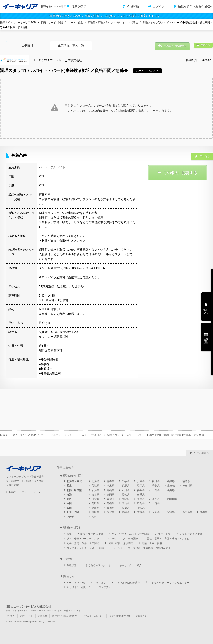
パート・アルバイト (52, 435)
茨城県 (95, 486)
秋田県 (156, 481)
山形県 (171, 481)
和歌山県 (172, 499)
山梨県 (156, 490)
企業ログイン (142, 616)
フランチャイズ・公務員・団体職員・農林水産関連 (142, 548)
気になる (206, 311)
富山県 (110, 490)
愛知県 (126, 495)
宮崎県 (171, 512)
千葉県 (156, 486)
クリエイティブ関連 (191, 534)
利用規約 (43, 616)
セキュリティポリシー (93, 616)
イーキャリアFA (76, 583)
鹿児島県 (187, 512)
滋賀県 (95, 499)
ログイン (158, 6)
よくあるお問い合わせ (98, 565)
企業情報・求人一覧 (71, 45)
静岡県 (110, 495)
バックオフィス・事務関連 (123, 539)
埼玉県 (141, 486)
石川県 (126, 490)
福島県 (186, 481)
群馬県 (126, 486)
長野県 (171, 490)
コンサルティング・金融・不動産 (85, 548)
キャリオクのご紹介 (131, 565)
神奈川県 (187, 486)
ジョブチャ (105, 587)
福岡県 (95, 512)
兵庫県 (141, 499)
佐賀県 (110, 512)
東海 (69, 495)
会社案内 (10, 616)
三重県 (141, 495)
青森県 (110, 481)
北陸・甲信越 (74, 490)
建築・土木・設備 (152, 543)
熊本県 (141, 512)
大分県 (156, 512)
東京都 (171, 486)
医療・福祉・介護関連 (120, 543)
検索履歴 (206, 341)
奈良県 (156, 499)
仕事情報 (27, 45)
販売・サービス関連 (52, 23)
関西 (69, 499)
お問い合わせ (27, 616)
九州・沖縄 (73, 512)
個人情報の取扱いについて (65, 616)
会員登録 (133, 6)
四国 (69, 508)
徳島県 (95, 508)
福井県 (141, 490)
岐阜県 (95, 495)
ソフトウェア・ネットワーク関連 (131, 534)
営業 (69, 534)
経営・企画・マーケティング (83, 539)
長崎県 (126, 512)
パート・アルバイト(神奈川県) (85, 435)
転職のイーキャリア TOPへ (24, 492)
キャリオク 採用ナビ (78, 587)
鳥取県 (95, 503)
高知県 (141, 508)
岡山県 (126, 503)
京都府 (110, 499)
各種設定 (72, 565)
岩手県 (126, 481)
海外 (94, 517)
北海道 (95, 481)
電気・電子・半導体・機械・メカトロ (168, 539)
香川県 (110, 508)
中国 (69, 503)
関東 (69, 486)
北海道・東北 (74, 481)
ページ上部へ (201, 453)
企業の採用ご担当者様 (120, 616)
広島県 (141, 503)
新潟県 (95, 490)
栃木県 (110, 486)
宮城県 (141, 481)
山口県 (156, 503)
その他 (70, 517)
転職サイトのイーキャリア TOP (18, 23)
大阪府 (126, 499)
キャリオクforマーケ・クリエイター (169, 583)
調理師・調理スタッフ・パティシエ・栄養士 (113, 23)
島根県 (110, 503)
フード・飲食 (76, 23)
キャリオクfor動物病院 (127, 583)
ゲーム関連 (164, 534)
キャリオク (100, 583)
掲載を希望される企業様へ (195, 6)
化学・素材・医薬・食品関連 (83, 543)
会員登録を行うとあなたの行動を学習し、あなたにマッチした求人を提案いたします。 (106, 16)
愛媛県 (126, 508)
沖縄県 (204, 512)
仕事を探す (79, 6)
